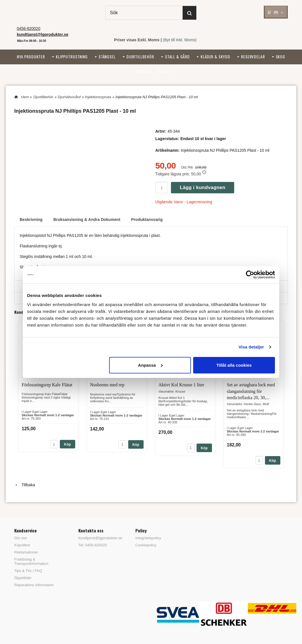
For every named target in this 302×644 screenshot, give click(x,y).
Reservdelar (253, 57)
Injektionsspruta (98, 97)
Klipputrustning (72, 57)
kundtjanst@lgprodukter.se (98, 538)
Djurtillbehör (140, 57)
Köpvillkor (22, 545)
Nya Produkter (31, 57)
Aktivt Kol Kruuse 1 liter (181, 385)
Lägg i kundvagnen (203, 187)
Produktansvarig (147, 220)
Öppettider (23, 578)
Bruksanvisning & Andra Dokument (87, 220)
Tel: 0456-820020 (93, 545)
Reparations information (34, 585)
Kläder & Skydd (215, 57)
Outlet (165, 72)
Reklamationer (26, 552)
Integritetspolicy (148, 538)
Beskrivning (31, 220)
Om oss (21, 538)
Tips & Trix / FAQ (28, 571)
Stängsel (107, 57)
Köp (68, 444)
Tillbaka (25, 485)
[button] (204, 172)
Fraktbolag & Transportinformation (31, 561)
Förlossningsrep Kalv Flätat (47, 385)
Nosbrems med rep (107, 385)
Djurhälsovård (69, 97)
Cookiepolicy (146, 545)
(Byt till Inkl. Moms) (180, 40)
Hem (25, 97)
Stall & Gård (177, 57)
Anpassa (150, 365)
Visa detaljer (251, 347)
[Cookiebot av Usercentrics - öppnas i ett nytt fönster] (250, 275)
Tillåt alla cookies (234, 365)
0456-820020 (29, 28)
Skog (280, 57)
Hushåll (144, 72)
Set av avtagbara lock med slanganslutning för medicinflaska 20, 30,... (251, 391)
